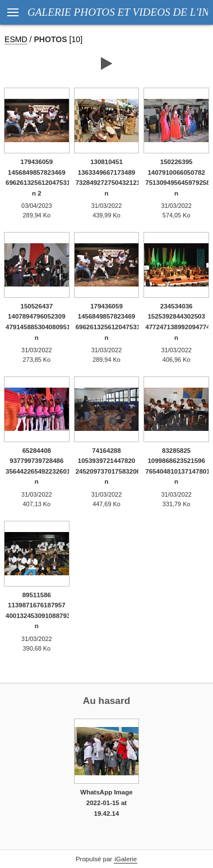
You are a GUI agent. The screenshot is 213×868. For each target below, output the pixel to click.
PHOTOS (50, 39)
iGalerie (126, 859)
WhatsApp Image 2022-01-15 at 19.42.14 (106, 803)
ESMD (16, 39)
